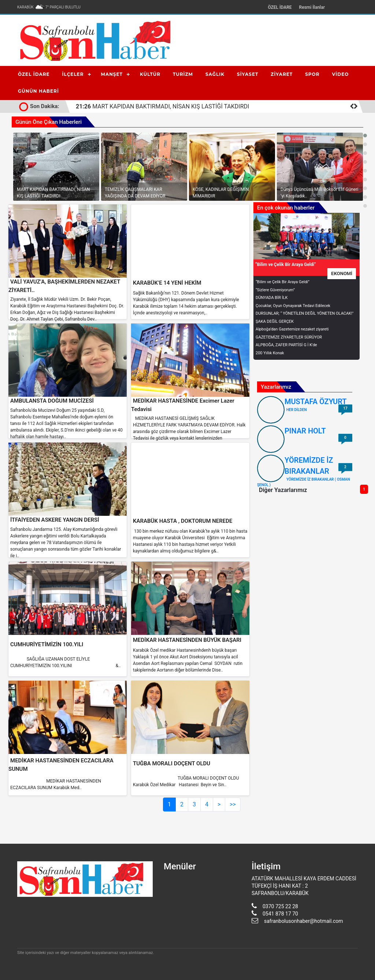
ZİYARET (282, 74)
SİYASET (248, 74)
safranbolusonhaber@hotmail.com (304, 921)
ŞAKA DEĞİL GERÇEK (275, 321)
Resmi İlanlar (312, 7)
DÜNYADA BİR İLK (272, 298)
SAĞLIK (215, 74)
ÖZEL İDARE (280, 7)
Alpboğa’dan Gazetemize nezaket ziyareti (292, 329)
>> (233, 804)
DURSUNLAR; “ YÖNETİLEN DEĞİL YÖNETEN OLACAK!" (305, 313)
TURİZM (183, 74)
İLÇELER (73, 74)
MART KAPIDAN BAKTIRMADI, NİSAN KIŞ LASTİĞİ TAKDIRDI (162, 106)
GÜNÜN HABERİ (38, 91)
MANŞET (112, 74)
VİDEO (341, 74)
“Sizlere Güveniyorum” (275, 290)
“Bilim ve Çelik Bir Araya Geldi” (283, 282)
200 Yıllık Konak (270, 353)
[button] (365, 136)
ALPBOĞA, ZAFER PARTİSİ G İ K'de (286, 345)
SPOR (312, 74)
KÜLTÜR (150, 74)
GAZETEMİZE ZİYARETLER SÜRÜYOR (289, 337)
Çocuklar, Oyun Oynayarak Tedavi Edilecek (293, 306)
